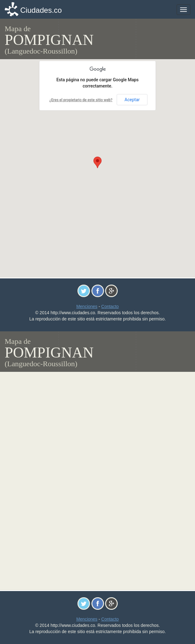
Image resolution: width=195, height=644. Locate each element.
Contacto (110, 306)
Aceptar (132, 100)
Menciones (87, 306)
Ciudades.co (41, 10)
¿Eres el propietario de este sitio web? (81, 100)
